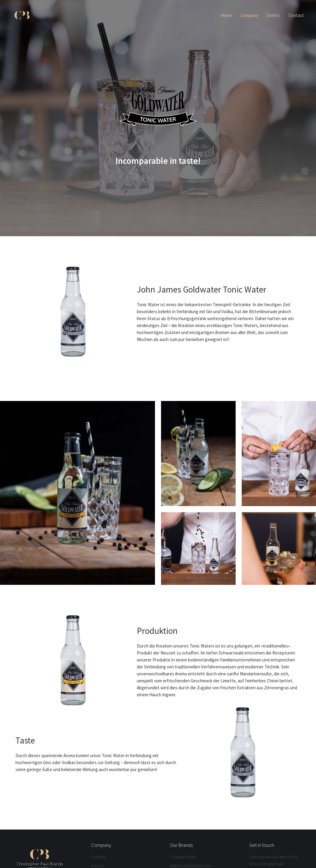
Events (273, 15)
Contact (296, 15)
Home (226, 15)
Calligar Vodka (183, 857)
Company (249, 15)
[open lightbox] (77, 493)
